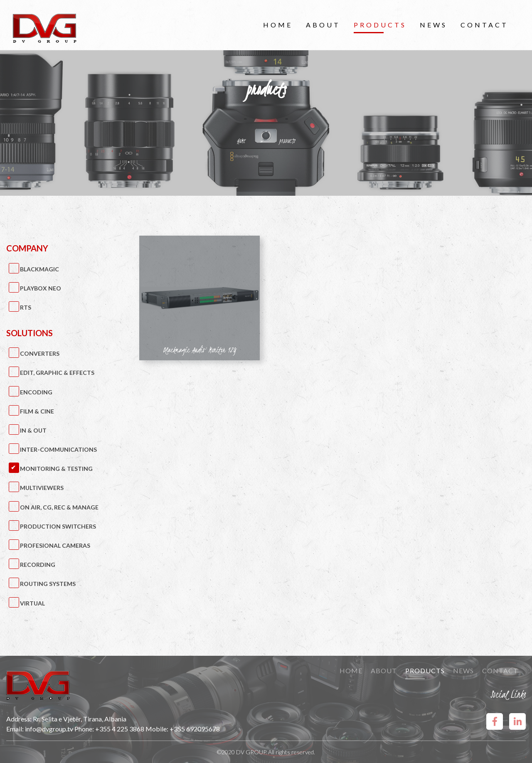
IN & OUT (33, 430)
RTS (26, 307)
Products (380, 25)
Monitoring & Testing (56, 469)
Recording (38, 565)
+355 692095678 (195, 729)
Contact (484, 25)
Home (278, 25)
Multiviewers (42, 488)
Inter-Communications (58, 449)
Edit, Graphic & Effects (57, 373)
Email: (16, 729)
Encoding (36, 392)
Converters (40, 353)
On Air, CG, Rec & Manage (59, 507)
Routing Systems (48, 584)
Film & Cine (37, 411)
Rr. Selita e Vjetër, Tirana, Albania (80, 719)
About (323, 25)
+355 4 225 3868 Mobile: (132, 729)
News (433, 25)
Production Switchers (58, 526)
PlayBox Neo (41, 288)
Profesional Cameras (55, 545)
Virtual (32, 603)
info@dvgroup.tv (49, 729)
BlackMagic (39, 269)
